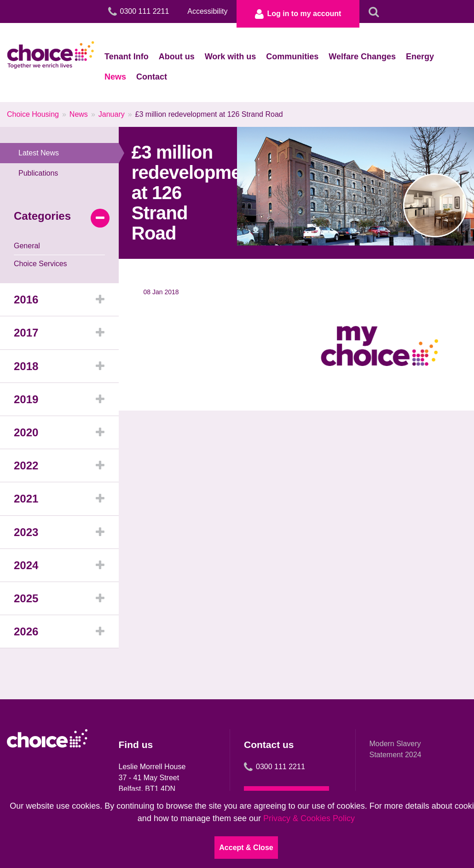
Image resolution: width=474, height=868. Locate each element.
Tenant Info (127, 57)
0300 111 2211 (275, 767)
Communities (292, 57)
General (27, 246)
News (115, 77)
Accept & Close (246, 848)
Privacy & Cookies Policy (309, 818)
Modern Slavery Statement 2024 (396, 749)
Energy (420, 57)
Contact (152, 77)
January (112, 114)
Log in (298, 14)
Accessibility (207, 11)
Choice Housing (33, 114)
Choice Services (40, 264)
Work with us (231, 57)
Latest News (69, 153)
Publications (38, 173)
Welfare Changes (362, 57)
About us (177, 57)
